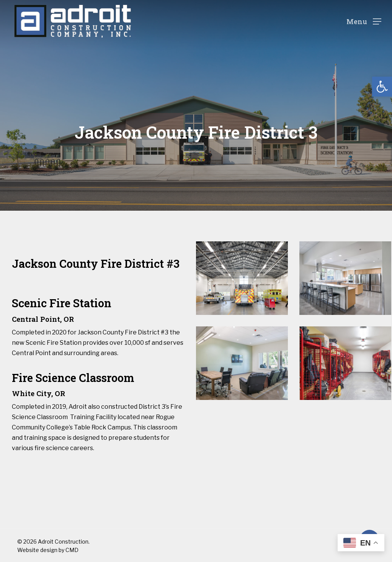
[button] (382, 87)
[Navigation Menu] (364, 21)
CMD (72, 550)
